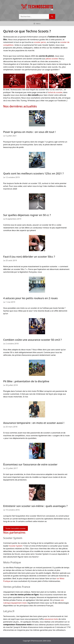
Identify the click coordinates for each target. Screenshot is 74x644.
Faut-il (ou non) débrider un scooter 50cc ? (29, 257)
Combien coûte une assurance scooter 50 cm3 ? (32, 340)
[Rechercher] (52, 17)
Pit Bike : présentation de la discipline (26, 381)
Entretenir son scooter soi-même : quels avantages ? (35, 506)
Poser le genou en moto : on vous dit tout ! (29, 132)
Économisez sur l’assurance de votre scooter (30, 464)
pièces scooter (52, 59)
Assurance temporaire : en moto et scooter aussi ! (34, 423)
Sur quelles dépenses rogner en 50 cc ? (27, 215)
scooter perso (40, 42)
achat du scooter (55, 92)
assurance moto (51, 619)
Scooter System (16, 546)
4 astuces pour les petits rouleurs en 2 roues (30, 298)
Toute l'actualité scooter (16, 528)
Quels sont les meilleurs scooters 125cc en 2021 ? (33, 173)
